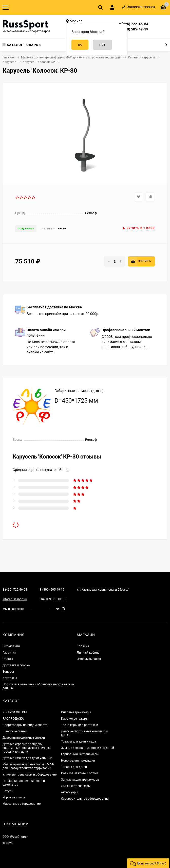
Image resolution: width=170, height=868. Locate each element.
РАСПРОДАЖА (13, 719)
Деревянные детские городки (24, 738)
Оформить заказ (89, 659)
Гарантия (9, 653)
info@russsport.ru (15, 599)
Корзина (83, 646)
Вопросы (9, 672)
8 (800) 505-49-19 (134, 29)
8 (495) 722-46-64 (134, 24)
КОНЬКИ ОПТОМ (15, 712)
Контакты (10, 678)
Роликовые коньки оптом (80, 773)
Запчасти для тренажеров (80, 780)
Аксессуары (70, 792)
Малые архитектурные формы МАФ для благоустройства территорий (28, 766)
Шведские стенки (15, 731)
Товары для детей (74, 767)
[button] (148, 863)
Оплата (8, 659)
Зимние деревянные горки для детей (88, 748)
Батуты (8, 791)
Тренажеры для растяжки (80, 725)
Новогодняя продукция (78, 761)
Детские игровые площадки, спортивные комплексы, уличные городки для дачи (26, 748)
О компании (11, 646)
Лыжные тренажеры (76, 786)
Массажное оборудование (22, 804)
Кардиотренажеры (75, 719)
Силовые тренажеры (76, 712)
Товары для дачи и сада (79, 741)
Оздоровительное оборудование (85, 799)
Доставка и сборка (16, 665)
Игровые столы (14, 797)
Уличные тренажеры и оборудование (30, 775)
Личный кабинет (89, 653)
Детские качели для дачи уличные (27, 758)
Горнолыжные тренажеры (80, 754)
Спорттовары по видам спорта (25, 725)
